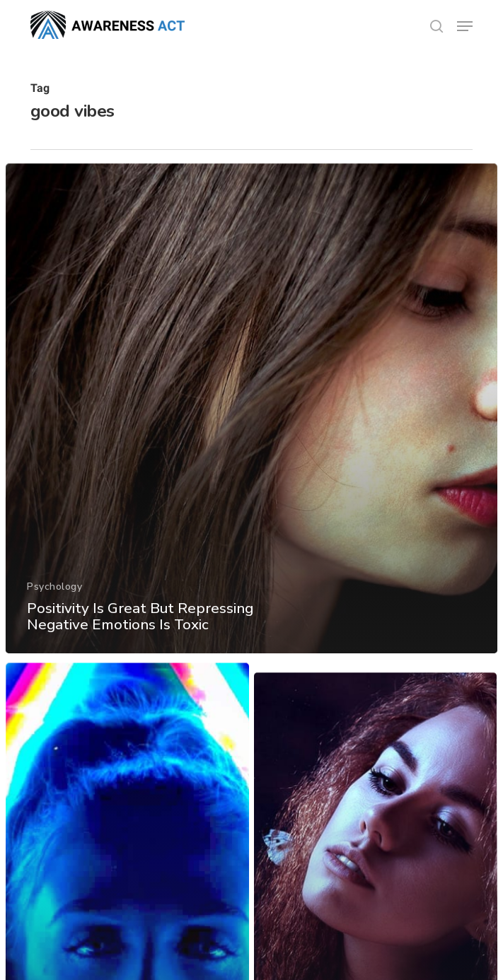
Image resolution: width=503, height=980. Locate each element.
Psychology (54, 594)
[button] (465, 26)
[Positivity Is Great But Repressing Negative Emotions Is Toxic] (251, 417)
